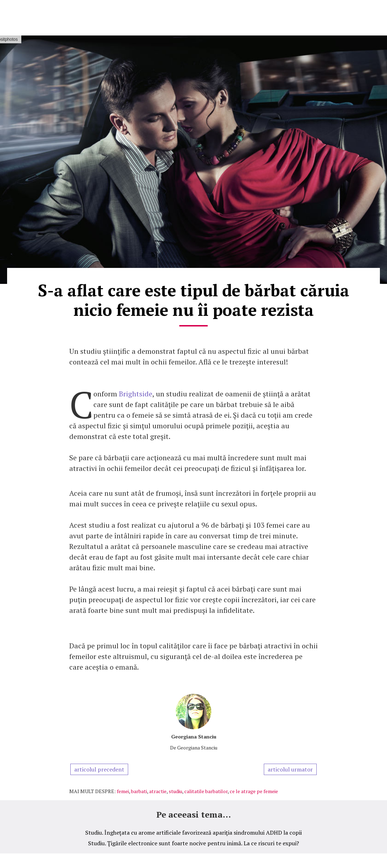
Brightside (136, 394)
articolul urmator (290, 769)
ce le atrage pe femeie (254, 791)
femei (123, 791)
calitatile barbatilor (206, 791)
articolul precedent (99, 769)
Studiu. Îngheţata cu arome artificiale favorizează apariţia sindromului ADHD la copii (193, 833)
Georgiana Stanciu (194, 737)
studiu (175, 791)
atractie (158, 791)
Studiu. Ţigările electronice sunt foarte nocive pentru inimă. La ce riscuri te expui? (193, 843)
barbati (139, 791)
